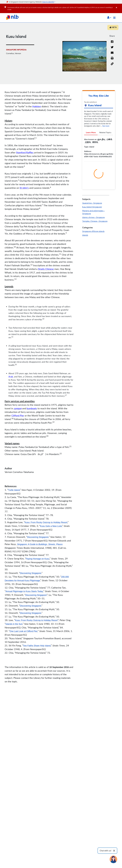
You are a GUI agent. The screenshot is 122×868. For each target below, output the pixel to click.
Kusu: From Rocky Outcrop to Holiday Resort (46, 522)
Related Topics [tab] (105, 132)
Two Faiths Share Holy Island (37, 646)
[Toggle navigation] (114, 18)
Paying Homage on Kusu (38, 559)
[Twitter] (112, 49)
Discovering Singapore (38, 537)
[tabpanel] (99, 149)
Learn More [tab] (91, 132)
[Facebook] (112, 43)
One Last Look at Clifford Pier (24, 631)
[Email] (112, 54)
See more (106, 126)
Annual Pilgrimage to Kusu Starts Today (24, 591)
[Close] (119, 6)
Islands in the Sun (14, 624)
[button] (109, 18)
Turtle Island (14, 490)
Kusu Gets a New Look (51, 526)
